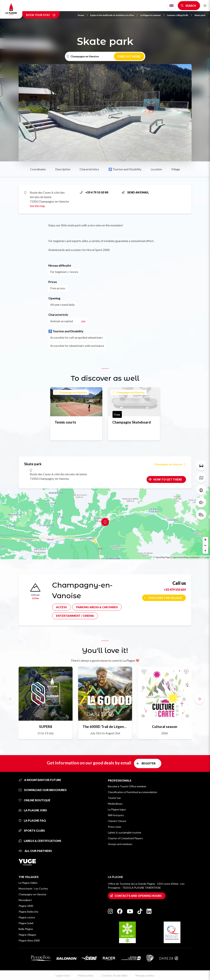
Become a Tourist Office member (127, 786)
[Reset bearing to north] (205, 551)
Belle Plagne (26, 929)
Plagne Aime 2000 (29, 940)
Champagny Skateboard (132, 422)
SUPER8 (46, 727)
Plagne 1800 (26, 906)
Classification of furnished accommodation (133, 792)
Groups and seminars (120, 844)
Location (156, 169)
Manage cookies (145, 975)
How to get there (168, 479)
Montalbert (25, 900)
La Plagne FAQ (32, 820)
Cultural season (165, 727)
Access (61, 607)
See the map (37, 206)
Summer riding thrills (179, 15)
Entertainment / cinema (75, 616)
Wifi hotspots (116, 815)
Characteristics (89, 169)
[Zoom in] (205, 540)
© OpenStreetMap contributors (186, 557)
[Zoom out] (205, 545)
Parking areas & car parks (97, 607)
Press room (114, 827)
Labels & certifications (40, 841)
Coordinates (38, 169)
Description (63, 169)
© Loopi (205, 557)
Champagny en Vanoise (71, 392)
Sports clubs (32, 831)
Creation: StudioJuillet (115, 975)
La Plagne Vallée (28, 883)
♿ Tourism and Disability (125, 169)
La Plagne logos (117, 809)
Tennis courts (65, 422)
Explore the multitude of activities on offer (114, 15)
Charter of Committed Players (125, 838)
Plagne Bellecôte (28, 912)
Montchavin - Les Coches (33, 888)
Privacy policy (86, 975)
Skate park (200, 15)
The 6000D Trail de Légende (105, 727)
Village (176, 169)
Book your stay (41, 15)
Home (83, 15)
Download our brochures (43, 790)
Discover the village (165, 598)
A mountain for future (40, 780)
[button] (199, 699)
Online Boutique (35, 800)
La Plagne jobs (33, 810)
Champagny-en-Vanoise (32, 894)
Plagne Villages (27, 935)
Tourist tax (114, 798)
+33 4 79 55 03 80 (94, 192)
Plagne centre (27, 917)
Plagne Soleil (26, 923)
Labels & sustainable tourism (125, 832)
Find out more (129, 56)
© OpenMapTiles (161, 557)
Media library (115, 804)
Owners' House (117, 821)
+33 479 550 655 (175, 590)
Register (149, 763)
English (171, 6)
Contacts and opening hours (138, 896)
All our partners (35, 851)
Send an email (135, 192)
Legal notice (63, 975)
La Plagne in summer (152, 15)
